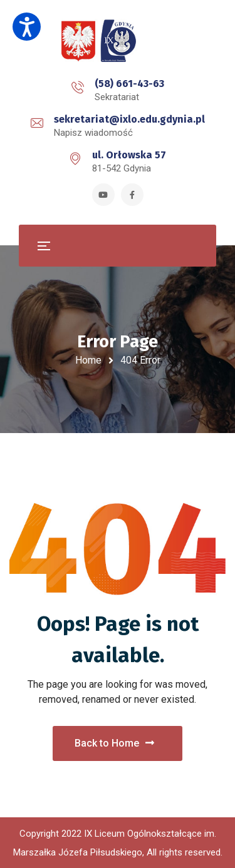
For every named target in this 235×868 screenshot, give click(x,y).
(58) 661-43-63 (129, 84)
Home (88, 360)
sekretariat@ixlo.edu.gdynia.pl (129, 119)
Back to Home (114, 743)
